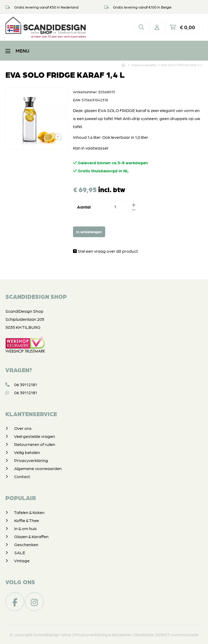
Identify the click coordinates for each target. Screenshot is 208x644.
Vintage (22, 561)
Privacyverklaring (31, 460)
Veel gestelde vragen (34, 436)
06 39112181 (21, 384)
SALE (20, 552)
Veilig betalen (27, 452)
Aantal (84, 207)
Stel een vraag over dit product (105, 251)
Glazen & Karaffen (31, 536)
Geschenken (26, 544)
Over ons (23, 428)
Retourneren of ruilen (35, 444)
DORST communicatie (177, 634)
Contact (22, 476)
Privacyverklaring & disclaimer (103, 634)
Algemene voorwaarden (38, 468)
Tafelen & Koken (29, 512)
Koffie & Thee (27, 520)
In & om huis (25, 528)
